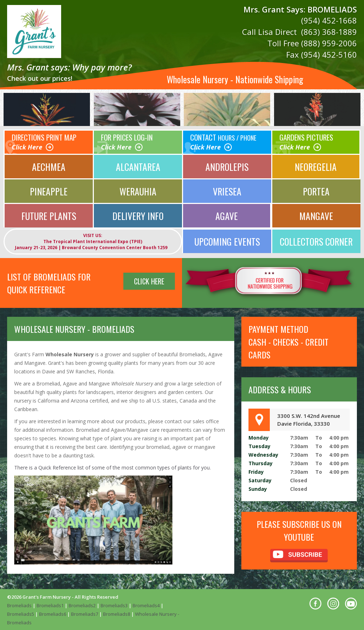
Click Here (27, 146)
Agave (227, 215)
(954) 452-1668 (329, 20)
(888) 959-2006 (329, 42)
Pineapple (49, 190)
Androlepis (227, 165)
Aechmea (49, 165)
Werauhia (138, 190)
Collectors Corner (316, 241)
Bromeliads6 (53, 614)
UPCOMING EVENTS (227, 241)
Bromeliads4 (146, 605)
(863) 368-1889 (329, 31)
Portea (316, 190)
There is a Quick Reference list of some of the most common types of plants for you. (113, 467)
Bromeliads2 (82, 605)
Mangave (316, 215)
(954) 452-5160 (329, 53)
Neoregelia (316, 165)
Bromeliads (19, 605)
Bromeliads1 (50, 605)
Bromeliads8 (117, 614)
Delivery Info (138, 215)
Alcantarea (138, 165)
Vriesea (227, 190)
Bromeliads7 (85, 614)
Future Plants (49, 215)
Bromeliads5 (21, 614)
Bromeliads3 (114, 605)
